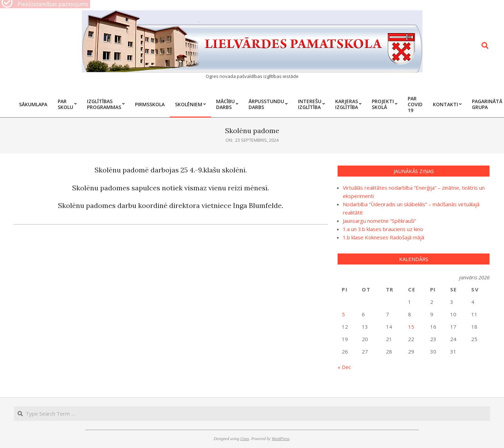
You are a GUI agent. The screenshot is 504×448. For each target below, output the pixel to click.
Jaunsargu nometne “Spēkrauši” (379, 221)
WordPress (280, 439)
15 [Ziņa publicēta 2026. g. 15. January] (411, 327)
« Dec (344, 367)
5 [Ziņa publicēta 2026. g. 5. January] (343, 314)
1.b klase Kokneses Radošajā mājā (384, 237)
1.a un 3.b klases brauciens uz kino (383, 229)
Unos (245, 439)
